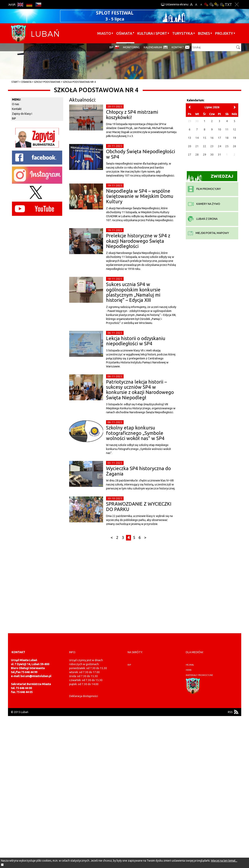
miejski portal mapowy (208, 233)
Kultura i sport (152, 33)
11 (227, 129)
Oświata (124, 33)
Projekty (224, 33)
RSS (230, 712)
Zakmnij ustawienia (237, 4)
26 (234, 146)
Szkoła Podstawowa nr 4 (79, 82)
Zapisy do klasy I (22, 114)
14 (197, 138)
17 (219, 138)
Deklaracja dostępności (84, 696)
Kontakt (178, 47)
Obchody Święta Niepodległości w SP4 (141, 154)
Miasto (104, 33)
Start (15, 82)
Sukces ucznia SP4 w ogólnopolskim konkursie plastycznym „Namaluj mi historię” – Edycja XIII (133, 292)
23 (212, 146)
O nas (16, 104)
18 (227, 138)
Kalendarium (153, 47)
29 (205, 155)
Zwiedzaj (210, 177)
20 (190, 146)
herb (189, 670)
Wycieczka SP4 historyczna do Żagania (138, 471)
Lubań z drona (203, 219)
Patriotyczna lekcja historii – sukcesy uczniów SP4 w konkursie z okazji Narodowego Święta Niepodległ (140, 390)
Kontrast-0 (212, 4)
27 (190, 155)
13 (190, 138)
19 (234, 138)
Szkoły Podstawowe (47, 82)
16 (212, 138)
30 (212, 155)
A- (201, 4)
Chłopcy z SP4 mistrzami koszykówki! (132, 115)
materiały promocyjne (199, 675)
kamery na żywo (204, 204)
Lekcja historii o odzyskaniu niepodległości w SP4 (136, 341)
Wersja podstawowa (206, 4)
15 (205, 138)
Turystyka (183, 33)
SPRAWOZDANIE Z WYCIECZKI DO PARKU (139, 506)
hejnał (190, 665)
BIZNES (204, 33)
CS (38, 4)
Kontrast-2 (222, 4)
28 (197, 155)
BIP (111, 47)
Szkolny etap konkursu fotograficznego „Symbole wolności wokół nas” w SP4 (135, 433)
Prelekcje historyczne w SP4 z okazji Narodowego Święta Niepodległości (138, 241)
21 (197, 146)
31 (219, 155)
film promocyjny (204, 189)
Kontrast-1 (217, 4)
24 (219, 146)
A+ (191, 4)
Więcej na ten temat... (224, 861)
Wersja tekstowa (228, 4)
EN (20, 4)
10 (219, 129)
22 (205, 146)
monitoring (131, 47)
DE (29, 4)
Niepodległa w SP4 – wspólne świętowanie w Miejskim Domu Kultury (140, 196)
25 (227, 146)
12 (234, 129)
